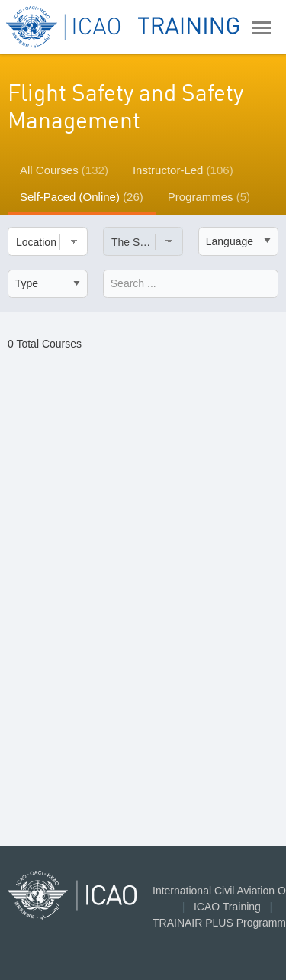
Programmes (209, 197)
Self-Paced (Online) (82, 197)
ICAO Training (227, 907)
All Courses (64, 170)
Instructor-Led (183, 170)
